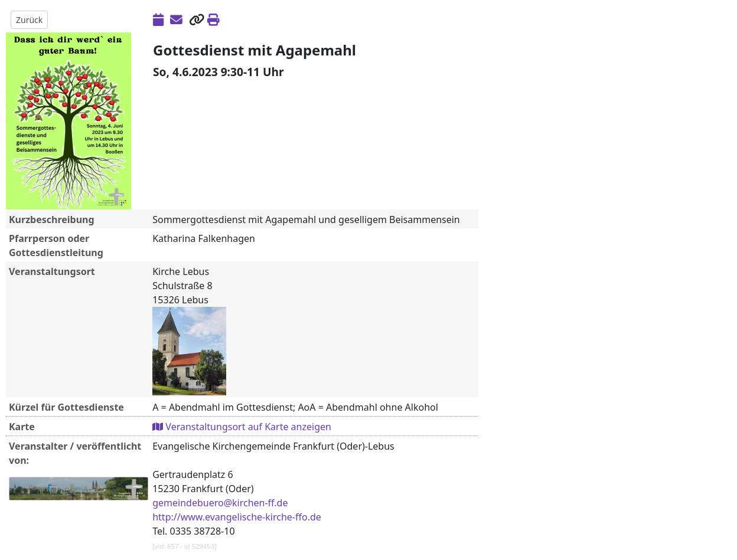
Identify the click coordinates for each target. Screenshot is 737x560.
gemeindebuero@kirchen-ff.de (220, 503)
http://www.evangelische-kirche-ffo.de (237, 517)
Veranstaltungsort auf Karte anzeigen (242, 427)
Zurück (29, 20)
